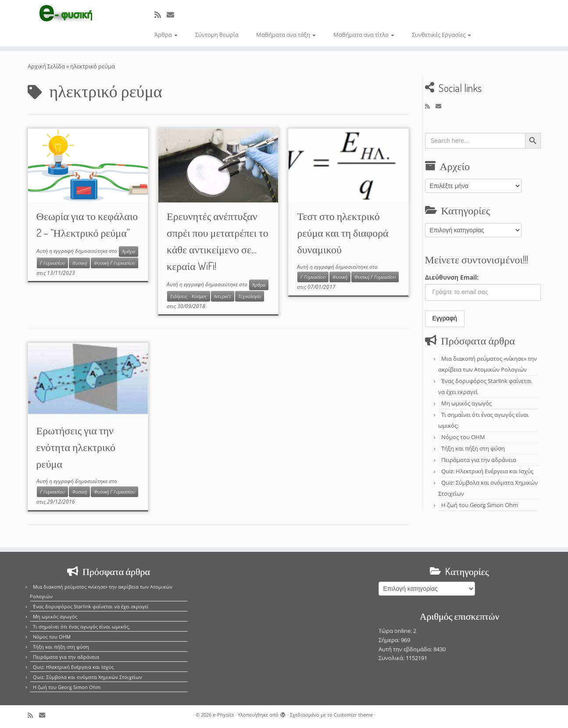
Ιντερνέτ (223, 296)
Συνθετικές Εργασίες (441, 35)
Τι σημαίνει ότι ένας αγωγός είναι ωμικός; (81, 627)
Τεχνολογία (250, 296)
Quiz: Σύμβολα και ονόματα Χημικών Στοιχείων (88, 677)
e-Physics (223, 715)
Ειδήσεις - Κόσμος (189, 296)
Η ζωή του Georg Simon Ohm (480, 505)
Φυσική (79, 263)
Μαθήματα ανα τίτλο (364, 35)
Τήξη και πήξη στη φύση (473, 448)
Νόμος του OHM (463, 437)
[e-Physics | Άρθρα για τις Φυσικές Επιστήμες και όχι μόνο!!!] (66, 14)
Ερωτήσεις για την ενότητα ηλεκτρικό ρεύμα (76, 447)
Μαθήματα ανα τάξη (286, 35)
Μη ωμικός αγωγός (466, 403)
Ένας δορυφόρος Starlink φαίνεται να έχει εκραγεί (91, 606)
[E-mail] (173, 15)
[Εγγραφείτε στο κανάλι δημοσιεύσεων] (161, 15)
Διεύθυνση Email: (452, 277)
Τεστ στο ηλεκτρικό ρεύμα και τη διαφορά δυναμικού (343, 233)
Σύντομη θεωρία (217, 35)
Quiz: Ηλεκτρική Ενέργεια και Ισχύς (487, 471)
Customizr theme (353, 715)
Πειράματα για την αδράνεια (479, 460)
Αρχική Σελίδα (47, 66)
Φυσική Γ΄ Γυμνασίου (114, 263)
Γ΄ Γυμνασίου (52, 263)
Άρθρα (166, 35)
